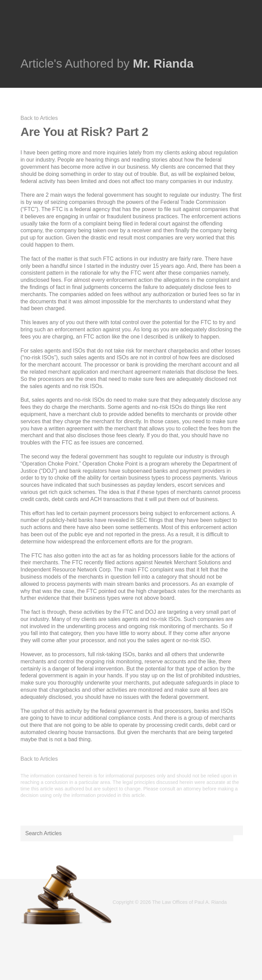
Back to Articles (39, 118)
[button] (238, 830)
